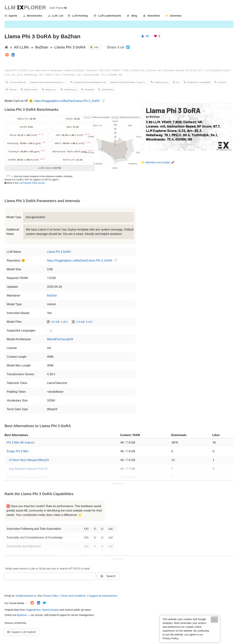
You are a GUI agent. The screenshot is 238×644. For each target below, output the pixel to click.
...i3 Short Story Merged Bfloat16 (28, 460)
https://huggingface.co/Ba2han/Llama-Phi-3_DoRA (67, 101)
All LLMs (22, 47)
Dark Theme (58, 8)
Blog (132, 16)
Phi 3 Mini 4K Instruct (20, 443)
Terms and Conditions (74, 596)
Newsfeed (151, 16)
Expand (119, 483)
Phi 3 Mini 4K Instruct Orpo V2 (26, 478)
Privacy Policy (51, 596)
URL (95, 47)
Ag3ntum (22, 615)
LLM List (56, 16)
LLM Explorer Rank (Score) (32, 183)
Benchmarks (33, 16)
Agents (11, 16)
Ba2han (42, 47)
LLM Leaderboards (107, 16)
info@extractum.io (26, 596)
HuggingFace (33, 610)
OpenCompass (50, 610)
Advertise (173, 16)
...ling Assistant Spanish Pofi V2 (27, 469)
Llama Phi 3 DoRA (70, 47)
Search (108, 576)
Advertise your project (158, 162)
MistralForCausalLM (60, 339)
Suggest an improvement (103, 596)
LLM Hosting (78, 16)
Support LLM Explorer (22, 632)
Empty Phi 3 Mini (18, 451)
